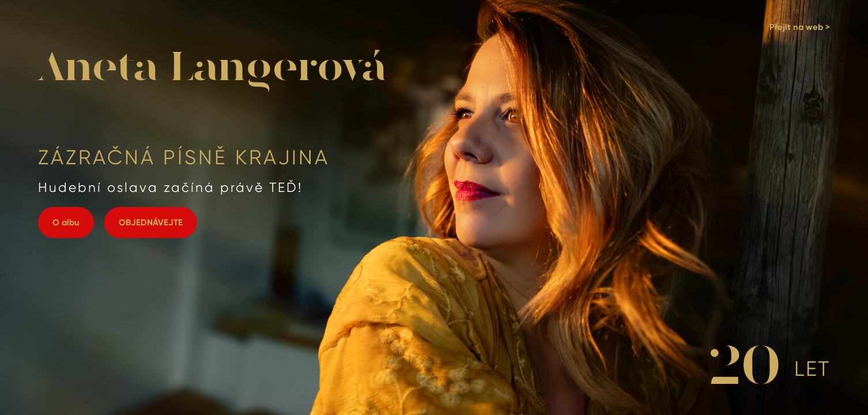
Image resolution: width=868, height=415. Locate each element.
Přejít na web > (800, 27)
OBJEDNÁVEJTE (151, 222)
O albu (66, 222)
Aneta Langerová (212, 69)
